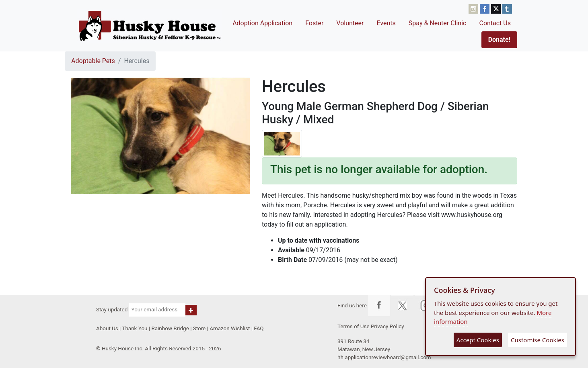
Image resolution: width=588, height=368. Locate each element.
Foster (314, 23)
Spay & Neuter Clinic (438, 23)
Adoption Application (262, 23)
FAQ (259, 328)
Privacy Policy (388, 326)
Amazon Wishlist (230, 328)
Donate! (499, 40)
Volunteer (350, 23)
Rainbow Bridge (170, 328)
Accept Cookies (478, 340)
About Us (107, 328)
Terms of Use (354, 326)
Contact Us (495, 23)
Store (199, 328)
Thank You (135, 328)
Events (386, 23)
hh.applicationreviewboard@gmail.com (384, 357)
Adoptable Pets (93, 61)
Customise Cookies (538, 340)
